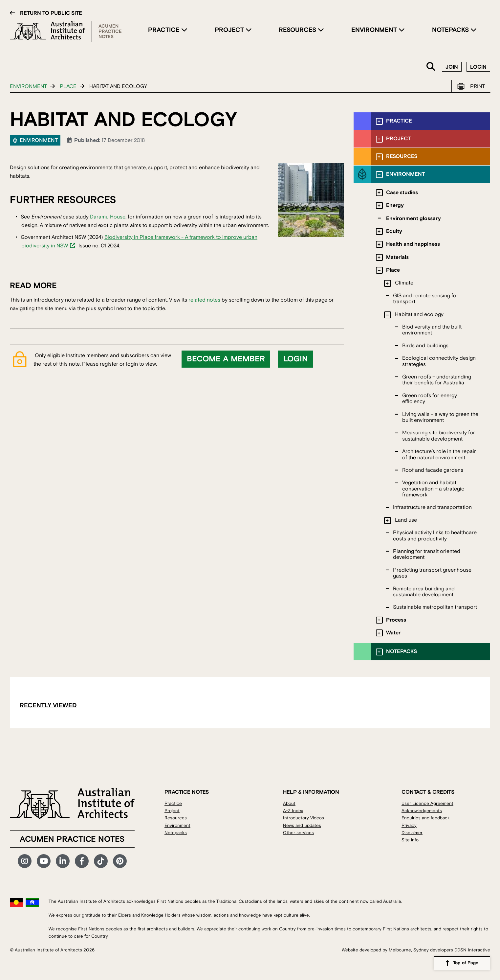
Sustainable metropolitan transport (435, 607)
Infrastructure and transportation (432, 507)
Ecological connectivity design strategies (439, 361)
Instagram (25, 861)
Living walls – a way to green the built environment (440, 417)
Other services (298, 833)
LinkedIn (63, 861)
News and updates (302, 825)
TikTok (101, 861)
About (289, 803)
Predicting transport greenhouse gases (432, 573)
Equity (394, 231)
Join (452, 67)
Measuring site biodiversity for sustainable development (439, 436)
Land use (406, 520)
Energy (395, 205)
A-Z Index (293, 811)
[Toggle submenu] (379, 121)
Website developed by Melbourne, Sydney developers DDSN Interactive (416, 950)
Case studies (402, 193)
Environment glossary (413, 218)
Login (478, 67)
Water (393, 633)
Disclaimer (412, 833)
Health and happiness (413, 244)
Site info (410, 840)
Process (396, 620)
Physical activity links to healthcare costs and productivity (435, 536)
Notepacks (451, 30)
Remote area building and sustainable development (424, 592)
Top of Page (466, 963)
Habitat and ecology (419, 314)
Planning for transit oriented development (427, 554)
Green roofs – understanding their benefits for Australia (437, 380)
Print (478, 86)
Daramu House (108, 217)
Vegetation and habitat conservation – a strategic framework (433, 489)
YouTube (44, 861)
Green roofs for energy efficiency (430, 399)
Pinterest (120, 861)
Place (68, 86)
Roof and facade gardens (433, 470)
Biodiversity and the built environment (432, 330)
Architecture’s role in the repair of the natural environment (439, 454)
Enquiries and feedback (426, 818)
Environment (375, 30)
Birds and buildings (425, 346)
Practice (165, 30)
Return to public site (51, 13)
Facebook (82, 861)
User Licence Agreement (427, 803)
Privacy (409, 825)
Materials (397, 257)
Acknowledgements (422, 811)
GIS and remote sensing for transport (426, 299)
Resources (298, 30)
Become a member (226, 359)
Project (230, 30)
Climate (404, 283)
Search (431, 67)
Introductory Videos (304, 818)
